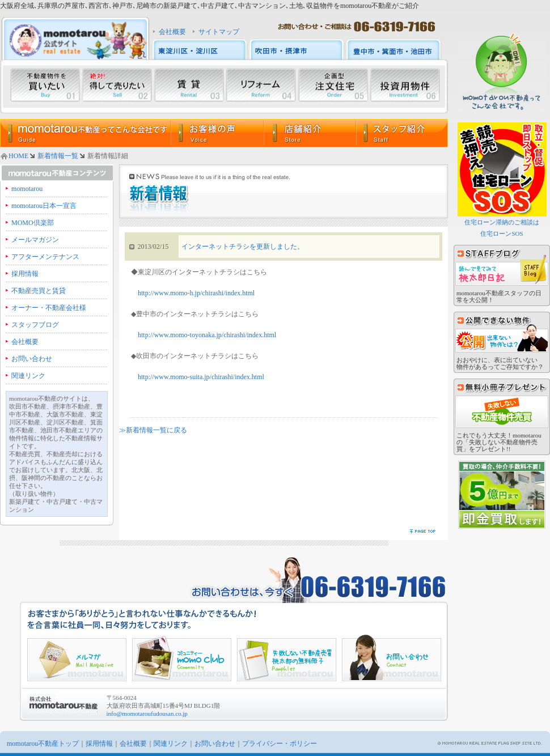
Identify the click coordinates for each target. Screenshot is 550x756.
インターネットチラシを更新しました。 (243, 247)
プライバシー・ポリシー (280, 744)
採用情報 (25, 274)
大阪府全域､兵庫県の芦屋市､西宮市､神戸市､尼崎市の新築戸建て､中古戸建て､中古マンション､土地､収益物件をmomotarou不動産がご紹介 (210, 6)
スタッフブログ (35, 325)
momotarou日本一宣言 (44, 206)
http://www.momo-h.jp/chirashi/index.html (196, 293)
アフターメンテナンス (45, 257)
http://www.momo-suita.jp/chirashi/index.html (201, 377)
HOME (18, 156)
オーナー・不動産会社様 (49, 308)
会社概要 (172, 32)
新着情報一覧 (58, 156)
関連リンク (28, 376)
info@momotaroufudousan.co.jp (147, 713)
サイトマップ (219, 32)
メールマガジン (35, 240)
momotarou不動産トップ (43, 744)
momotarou (27, 189)
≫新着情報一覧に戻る (153, 430)
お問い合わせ (32, 359)
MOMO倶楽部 (33, 223)
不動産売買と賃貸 (39, 291)
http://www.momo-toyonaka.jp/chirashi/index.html (207, 335)
